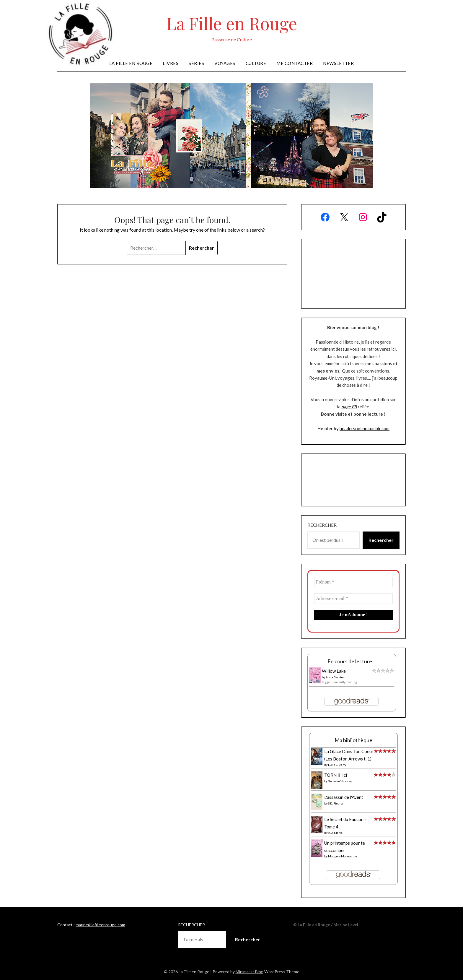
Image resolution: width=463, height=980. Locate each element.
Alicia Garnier (335, 677)
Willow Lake (334, 671)
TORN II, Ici (336, 775)
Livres (171, 63)
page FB (349, 407)
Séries (196, 63)
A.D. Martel (336, 833)
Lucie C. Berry (337, 765)
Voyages (225, 63)
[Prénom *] (353, 582)
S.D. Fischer (336, 803)
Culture (256, 63)
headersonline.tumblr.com (365, 428)
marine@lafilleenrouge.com (100, 925)
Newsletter (338, 63)
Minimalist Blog (250, 972)
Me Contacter (295, 63)
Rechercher (322, 525)
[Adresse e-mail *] (353, 599)
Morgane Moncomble (343, 856)
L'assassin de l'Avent (344, 797)
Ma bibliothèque (353, 740)
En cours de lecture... (352, 661)
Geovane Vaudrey (340, 781)
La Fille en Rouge (232, 23)
